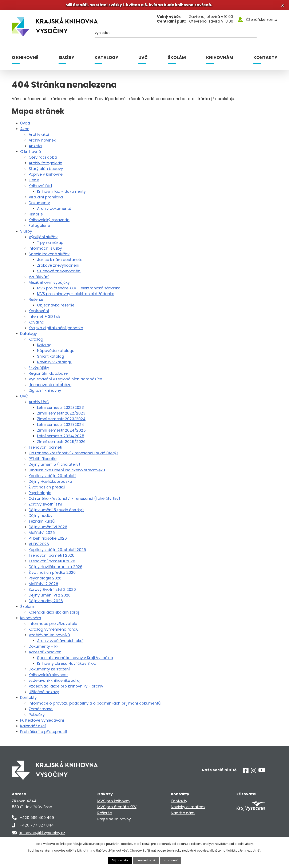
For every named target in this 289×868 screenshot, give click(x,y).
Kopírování (39, 312)
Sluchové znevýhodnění (59, 273)
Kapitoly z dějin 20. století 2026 (57, 551)
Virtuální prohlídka (46, 199)
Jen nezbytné (146, 860)
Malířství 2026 (42, 534)
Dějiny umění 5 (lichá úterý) (54, 466)
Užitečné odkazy (44, 693)
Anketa (35, 148)
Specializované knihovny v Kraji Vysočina (75, 659)
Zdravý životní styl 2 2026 (52, 591)
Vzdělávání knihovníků (49, 637)
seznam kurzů (42, 523)
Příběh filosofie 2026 (48, 540)
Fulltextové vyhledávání (42, 722)
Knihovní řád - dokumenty (61, 193)
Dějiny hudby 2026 (46, 603)
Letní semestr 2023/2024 (61, 426)
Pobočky (37, 716)
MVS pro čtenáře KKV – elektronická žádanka (79, 290)
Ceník (34, 182)
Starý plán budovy (46, 170)
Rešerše (36, 301)
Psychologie (40, 494)
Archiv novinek (42, 142)
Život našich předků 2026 (52, 574)
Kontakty (265, 59)
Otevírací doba (43, 159)
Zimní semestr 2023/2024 (61, 421)
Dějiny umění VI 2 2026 (50, 597)
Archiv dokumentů (54, 210)
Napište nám (183, 815)
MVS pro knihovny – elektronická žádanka (76, 295)
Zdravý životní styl (45, 506)
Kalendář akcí (33, 728)
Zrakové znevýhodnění (58, 267)
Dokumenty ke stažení (49, 671)
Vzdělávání (39, 278)
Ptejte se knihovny (114, 821)
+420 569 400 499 (37, 819)
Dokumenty (39, 204)
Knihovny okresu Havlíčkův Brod (67, 665)
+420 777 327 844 (37, 827)
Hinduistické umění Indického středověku (67, 472)
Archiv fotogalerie (45, 165)
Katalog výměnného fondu (54, 631)
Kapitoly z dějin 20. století (52, 477)
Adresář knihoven (45, 654)
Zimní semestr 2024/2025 (61, 432)
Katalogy (106, 59)
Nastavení (172, 860)
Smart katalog (51, 358)
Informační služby (45, 250)
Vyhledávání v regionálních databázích (65, 381)
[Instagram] (254, 774)
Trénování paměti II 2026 (52, 563)
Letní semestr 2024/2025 (61, 438)
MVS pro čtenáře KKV (117, 808)
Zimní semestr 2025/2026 (61, 443)
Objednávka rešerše (56, 307)
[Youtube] (262, 773)
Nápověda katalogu (56, 352)
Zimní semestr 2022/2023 (61, 415)
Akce (25, 130)
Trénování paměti (45, 449)
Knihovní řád (40, 187)
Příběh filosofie (43, 460)
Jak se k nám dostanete (60, 261)
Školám (177, 59)
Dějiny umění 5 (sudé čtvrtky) (56, 512)
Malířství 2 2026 (43, 585)
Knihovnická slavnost (48, 676)
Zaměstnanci (41, 711)
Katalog (36, 341)
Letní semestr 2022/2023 (60, 409)
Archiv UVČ (39, 403)
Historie (36, 216)
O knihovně (25, 59)
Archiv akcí (39, 136)
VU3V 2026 (39, 546)
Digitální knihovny (45, 392)
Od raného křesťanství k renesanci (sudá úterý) (73, 455)
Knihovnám (220, 59)
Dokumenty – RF (44, 648)
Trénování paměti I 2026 (52, 557)
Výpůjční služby (43, 239)
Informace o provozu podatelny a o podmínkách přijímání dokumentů (95, 705)
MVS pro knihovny (114, 802)
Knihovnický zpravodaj (50, 221)
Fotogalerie (39, 227)
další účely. (246, 843)
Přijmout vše (119, 860)
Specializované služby (49, 256)
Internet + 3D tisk (44, 318)
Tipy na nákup (50, 244)
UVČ (143, 59)
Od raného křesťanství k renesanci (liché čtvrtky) (74, 500)
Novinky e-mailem (188, 808)
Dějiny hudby (41, 517)
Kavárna (36, 324)
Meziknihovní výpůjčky (49, 284)
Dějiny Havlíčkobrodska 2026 (56, 568)
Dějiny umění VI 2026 (48, 529)
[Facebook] (246, 774)
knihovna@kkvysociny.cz (42, 834)
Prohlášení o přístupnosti (44, 733)
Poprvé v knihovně (46, 176)
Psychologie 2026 (45, 580)
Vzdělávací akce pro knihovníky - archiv (66, 688)
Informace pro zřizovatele (53, 625)
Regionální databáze (48, 375)
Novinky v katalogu (55, 364)
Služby (66, 59)
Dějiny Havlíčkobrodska (50, 483)
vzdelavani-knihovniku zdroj (55, 682)
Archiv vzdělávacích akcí (60, 642)
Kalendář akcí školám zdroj (54, 614)
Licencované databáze (50, 386)
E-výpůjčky (39, 369)
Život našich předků (47, 489)
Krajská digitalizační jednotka (56, 330)
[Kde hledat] (257, 36)
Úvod (25, 125)
